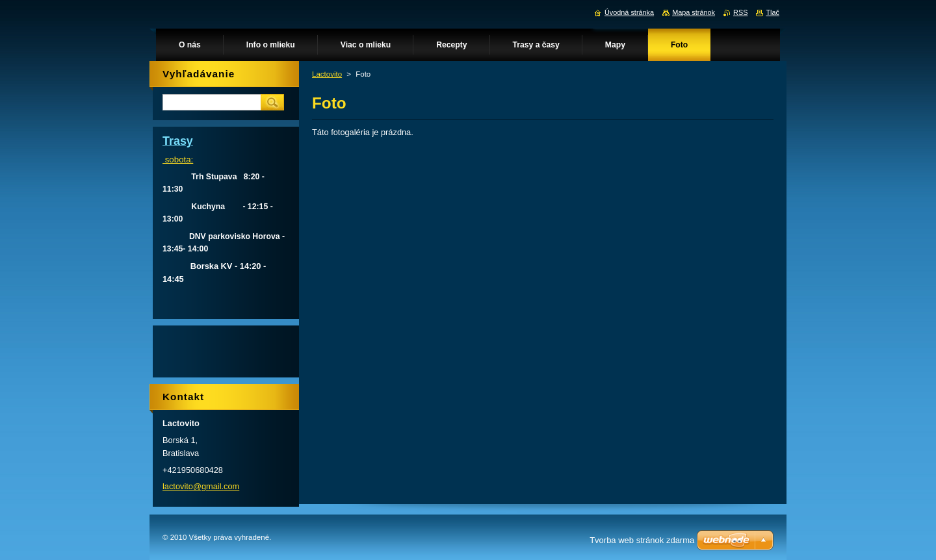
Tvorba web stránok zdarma (642, 540)
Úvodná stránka (629, 12)
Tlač (773, 12)
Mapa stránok (694, 12)
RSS (740, 12)
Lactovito (327, 74)
